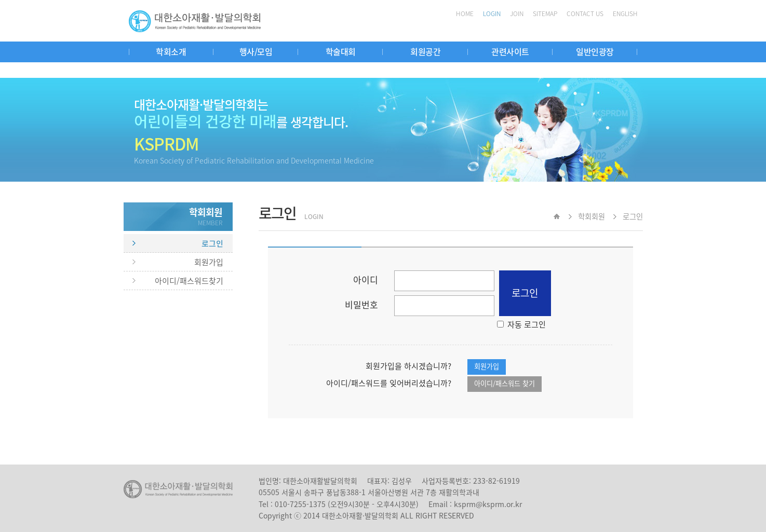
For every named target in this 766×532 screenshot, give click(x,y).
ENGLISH (625, 13)
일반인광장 (595, 51)
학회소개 (171, 51)
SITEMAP (545, 13)
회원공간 (425, 51)
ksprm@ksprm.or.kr (488, 504)
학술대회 (341, 51)
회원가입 (209, 262)
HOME (465, 13)
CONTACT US (585, 13)
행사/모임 (256, 51)
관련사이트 (510, 51)
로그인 (212, 243)
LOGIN (492, 13)
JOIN (517, 13)
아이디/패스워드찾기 (189, 281)
